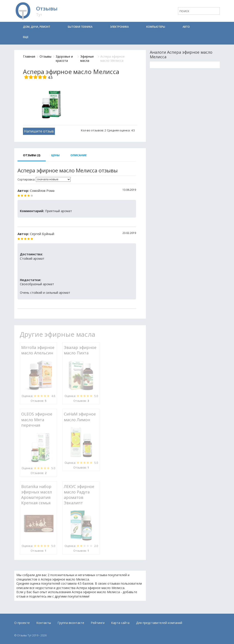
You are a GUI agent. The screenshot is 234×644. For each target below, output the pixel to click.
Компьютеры (156, 27)
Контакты (44, 623)
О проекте (22, 623)
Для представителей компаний (159, 623)
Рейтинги (98, 623)
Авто (186, 27)
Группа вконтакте (71, 623)
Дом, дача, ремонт (37, 27)
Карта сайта (120, 623)
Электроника (119, 27)
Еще (26, 37)
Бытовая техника (80, 27)
